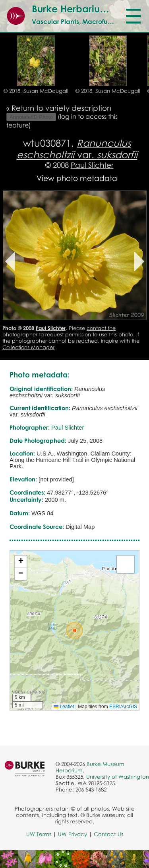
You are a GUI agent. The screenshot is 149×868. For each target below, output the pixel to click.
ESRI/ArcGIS (123, 707)
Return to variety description (61, 108)
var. (77, 149)
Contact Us (108, 834)
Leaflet (64, 707)
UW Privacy (73, 834)
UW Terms (39, 834)
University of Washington (118, 777)
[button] (75, 630)
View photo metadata (77, 178)
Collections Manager (28, 347)
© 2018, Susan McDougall (36, 91)
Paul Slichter (92, 165)
